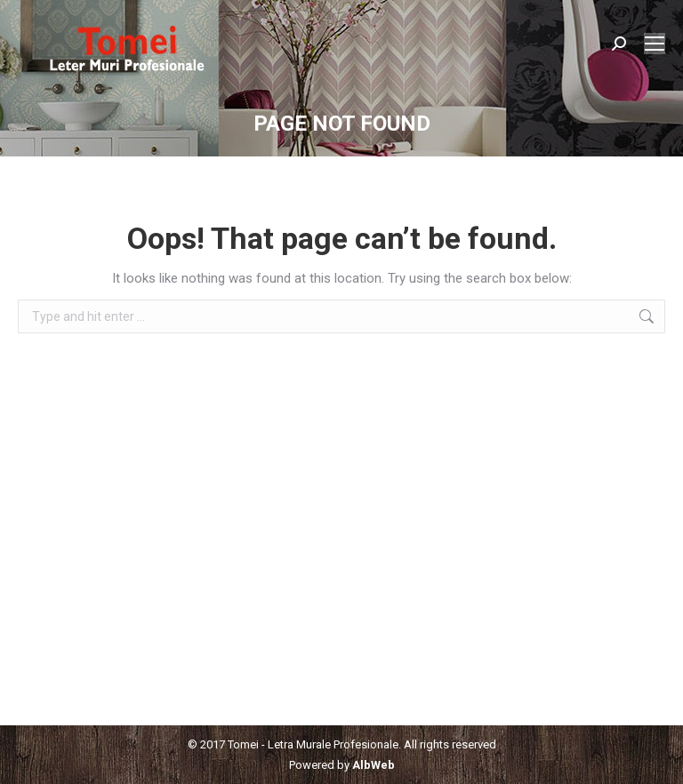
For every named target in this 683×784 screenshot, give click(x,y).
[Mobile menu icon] (655, 44)
